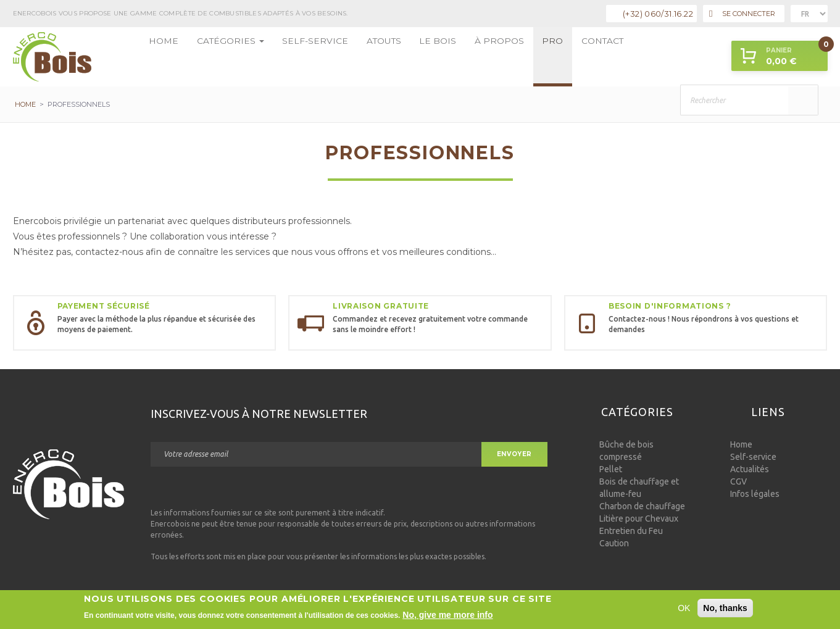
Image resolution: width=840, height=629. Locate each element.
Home (160, 56)
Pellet (611, 469)
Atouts (343, 56)
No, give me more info (447, 616)
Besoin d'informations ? (670, 306)
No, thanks (725, 609)
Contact (526, 56)
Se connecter (742, 14)
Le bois (388, 56)
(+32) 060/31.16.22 (658, 14)
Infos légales (755, 494)
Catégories (215, 56)
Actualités (750, 469)
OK (684, 609)
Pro (483, 56)
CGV (738, 481)
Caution (614, 543)
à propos (438, 56)
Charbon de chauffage (642, 506)
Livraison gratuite (381, 306)
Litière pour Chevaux (639, 519)
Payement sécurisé (104, 306)
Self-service (286, 56)
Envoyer (514, 454)
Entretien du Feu (631, 531)
